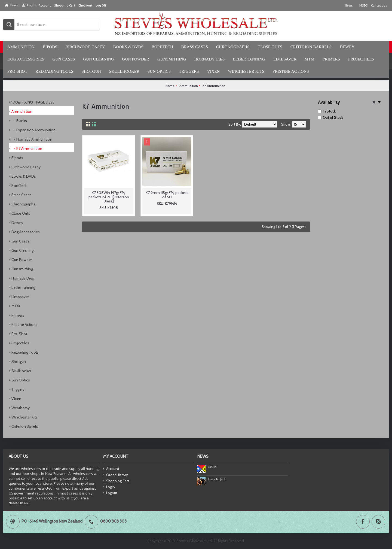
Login (109, 487)
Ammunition (22, 111)
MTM (16, 306)
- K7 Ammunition (27, 148)
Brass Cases (22, 195)
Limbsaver (20, 297)
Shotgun (19, 362)
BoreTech (19, 186)
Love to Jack (217, 479)
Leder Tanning (23, 287)
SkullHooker (21, 371)
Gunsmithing (22, 269)
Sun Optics (21, 380)
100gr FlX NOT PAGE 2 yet (33, 102)
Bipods (17, 158)
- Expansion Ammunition (33, 130)
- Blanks (19, 121)
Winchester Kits (25, 417)
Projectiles (20, 343)
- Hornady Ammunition (32, 139)
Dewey (17, 223)
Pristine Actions (24, 324)
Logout (110, 493)
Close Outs (21, 213)
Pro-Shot (19, 334)
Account (111, 469)
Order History (116, 475)
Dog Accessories (26, 232)
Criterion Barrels (25, 426)
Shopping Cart (116, 481)
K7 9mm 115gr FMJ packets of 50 (167, 195)
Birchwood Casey (26, 167)
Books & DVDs (24, 176)
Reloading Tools (25, 352)
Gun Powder (22, 260)
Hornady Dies (23, 278)
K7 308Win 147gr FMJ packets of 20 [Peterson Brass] (109, 197)
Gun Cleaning (22, 250)
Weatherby (21, 408)
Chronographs (23, 204)
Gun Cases (20, 241)
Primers (18, 315)
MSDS (213, 467)
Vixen (16, 399)
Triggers (18, 389)
